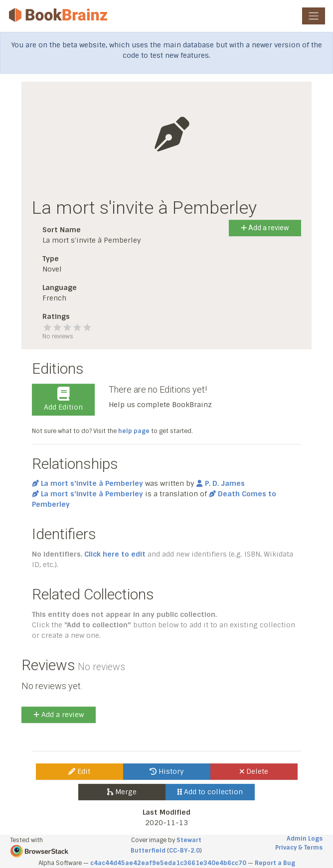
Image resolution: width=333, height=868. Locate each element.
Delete (254, 771)
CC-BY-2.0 (184, 851)
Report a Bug (275, 863)
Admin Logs (305, 839)
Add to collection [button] (210, 792)
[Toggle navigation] (314, 16)
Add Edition (63, 399)
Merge (122, 792)
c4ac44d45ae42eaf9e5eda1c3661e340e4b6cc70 (168, 863)
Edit (79, 771)
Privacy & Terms (299, 848)
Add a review (265, 228)
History (167, 771)
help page (134, 431)
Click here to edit (115, 554)
